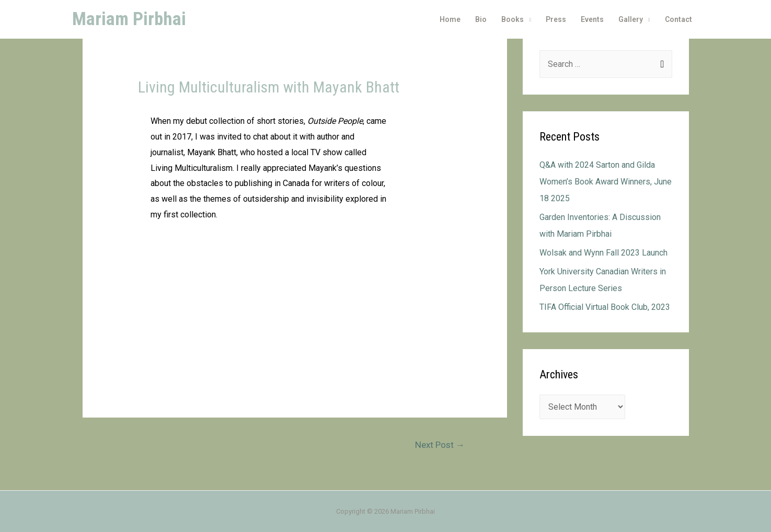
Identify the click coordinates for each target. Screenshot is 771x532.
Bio (481, 19)
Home (450, 19)
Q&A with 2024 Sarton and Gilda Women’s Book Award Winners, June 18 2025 (606, 182)
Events (592, 19)
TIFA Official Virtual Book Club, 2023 (605, 307)
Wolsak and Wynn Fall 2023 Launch (603, 253)
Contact (678, 19)
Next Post (440, 445)
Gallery (631, 19)
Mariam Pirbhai (129, 19)
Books (513, 19)
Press (556, 19)
